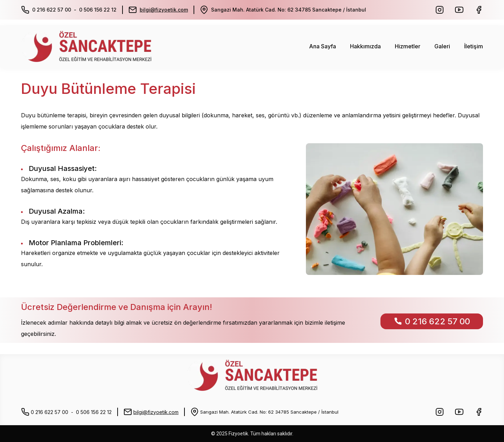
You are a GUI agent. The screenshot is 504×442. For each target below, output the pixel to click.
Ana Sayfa (323, 46)
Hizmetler (408, 46)
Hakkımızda (365, 46)
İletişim (474, 46)
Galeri (442, 46)
